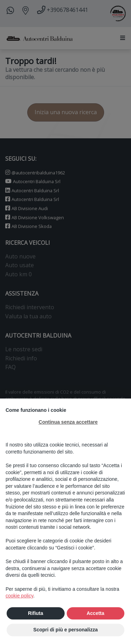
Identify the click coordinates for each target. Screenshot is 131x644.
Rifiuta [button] (36, 613)
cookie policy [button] (19, 596)
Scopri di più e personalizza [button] (65, 630)
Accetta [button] (96, 613)
